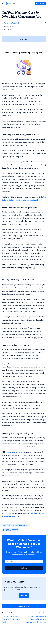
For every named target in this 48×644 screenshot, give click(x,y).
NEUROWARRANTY (11, 530)
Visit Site (24, 595)
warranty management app (16, 452)
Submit (24, 568)
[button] (3, 4)
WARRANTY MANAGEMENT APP (16, 525)
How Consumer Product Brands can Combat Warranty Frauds (12, 619)
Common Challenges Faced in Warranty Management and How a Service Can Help (36, 619)
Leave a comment (24, 606)
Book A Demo (41, 4)
